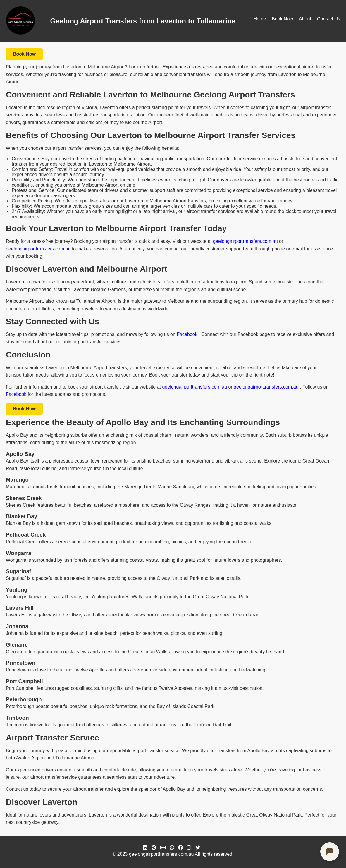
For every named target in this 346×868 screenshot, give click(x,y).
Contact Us (329, 19)
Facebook (188, 334)
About (305, 19)
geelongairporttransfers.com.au (246, 241)
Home (260, 19)
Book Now (282, 19)
